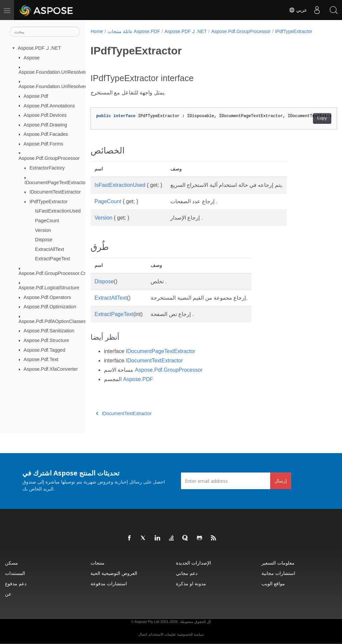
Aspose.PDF (138, 379)
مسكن (12, 563)
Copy (305, 118)
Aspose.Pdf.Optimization (50, 307)
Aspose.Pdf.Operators (47, 297)
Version (43, 230)
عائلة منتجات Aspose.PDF (134, 31)
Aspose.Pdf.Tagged (45, 350)
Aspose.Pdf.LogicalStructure (49, 288)
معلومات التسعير (278, 563)
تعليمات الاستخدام (162, 634)
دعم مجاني (187, 573)
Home (97, 31)
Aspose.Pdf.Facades (46, 134)
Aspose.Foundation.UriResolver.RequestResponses (74, 86)
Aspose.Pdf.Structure (46, 340)
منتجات (98, 563)
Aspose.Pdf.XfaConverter (51, 369)
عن (8, 594)
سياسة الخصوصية (190, 634)
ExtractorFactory (47, 168)
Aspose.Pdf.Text (41, 359)
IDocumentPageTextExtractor (56, 182)
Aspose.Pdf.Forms (43, 144)
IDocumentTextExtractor (55, 192)
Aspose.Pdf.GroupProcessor (49, 158)
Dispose (44, 240)
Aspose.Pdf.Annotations (49, 105)
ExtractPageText (53, 259)
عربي (298, 10)
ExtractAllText (50, 249)
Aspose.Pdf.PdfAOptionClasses (52, 321)
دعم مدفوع (16, 583)
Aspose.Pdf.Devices (45, 115)
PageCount (47, 221)
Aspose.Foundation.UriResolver (53, 72)
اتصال (143, 634)
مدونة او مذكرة (191, 583)
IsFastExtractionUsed (58, 211)
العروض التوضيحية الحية (114, 573)
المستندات (15, 573)
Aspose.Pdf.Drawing (45, 125)
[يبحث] (45, 32)
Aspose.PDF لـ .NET (39, 48)
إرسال (281, 481)
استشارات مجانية (278, 573)
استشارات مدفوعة (109, 583)
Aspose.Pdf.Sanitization (49, 331)
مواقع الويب (273, 583)
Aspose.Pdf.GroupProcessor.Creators (59, 273)
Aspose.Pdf (36, 96)
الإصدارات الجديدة (194, 563)
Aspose (32, 57)
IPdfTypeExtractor (48, 202)
